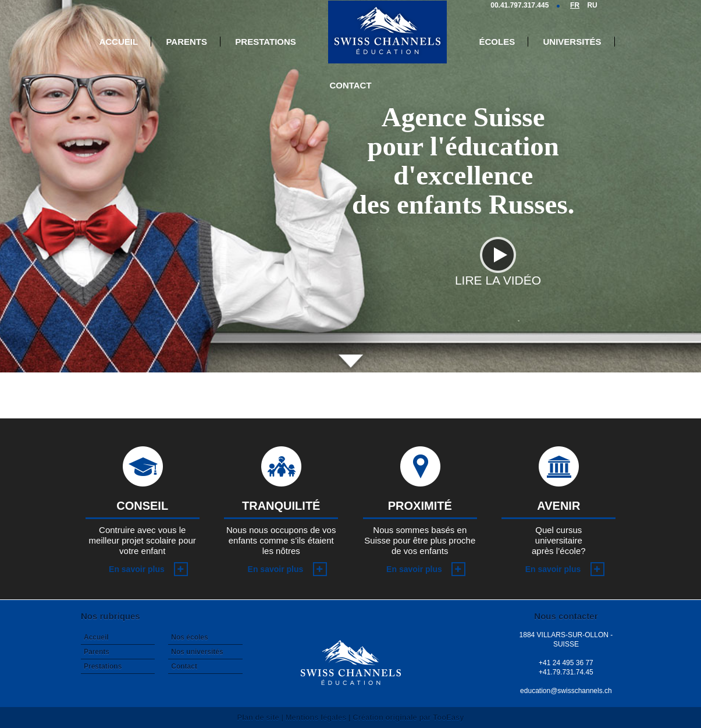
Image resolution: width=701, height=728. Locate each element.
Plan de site (258, 717)
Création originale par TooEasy (408, 717)
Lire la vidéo (498, 274)
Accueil (118, 42)
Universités (572, 42)
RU (592, 5)
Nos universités (197, 652)
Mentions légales (316, 717)
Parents (186, 42)
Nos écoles (189, 637)
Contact (350, 85)
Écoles (497, 42)
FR (575, 5)
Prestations (265, 42)
